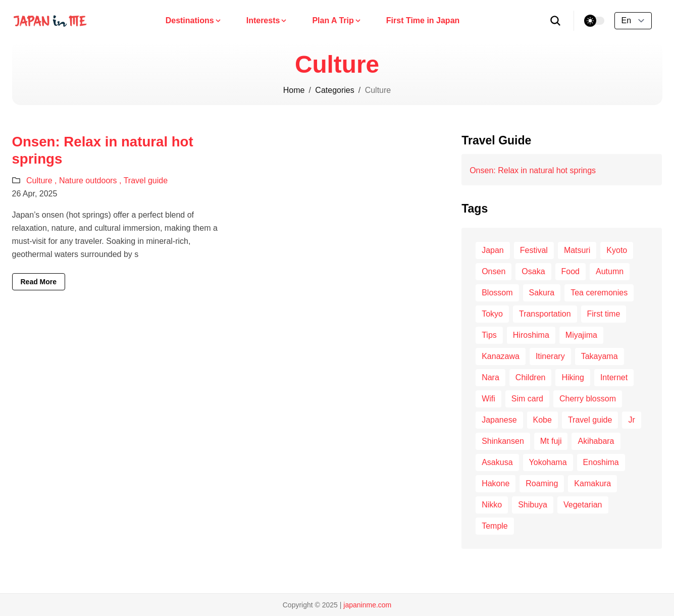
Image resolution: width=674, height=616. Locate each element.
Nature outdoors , (91, 181)
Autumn (610, 271)
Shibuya (533, 505)
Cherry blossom (588, 399)
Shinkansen (503, 441)
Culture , (43, 181)
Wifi (488, 399)
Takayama (600, 356)
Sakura (542, 293)
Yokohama (548, 462)
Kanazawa (501, 356)
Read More (39, 282)
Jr (631, 420)
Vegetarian (583, 505)
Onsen (494, 271)
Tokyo (492, 314)
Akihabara (596, 441)
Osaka (533, 271)
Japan (493, 250)
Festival (534, 250)
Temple (495, 526)
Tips (489, 335)
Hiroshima (531, 335)
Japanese (499, 420)
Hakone (496, 483)
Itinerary (550, 356)
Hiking (573, 377)
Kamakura (592, 483)
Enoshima (601, 462)
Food (571, 271)
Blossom (497, 293)
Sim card (527, 399)
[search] (556, 21)
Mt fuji (551, 441)
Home (294, 90)
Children (531, 377)
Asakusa (497, 462)
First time (604, 314)
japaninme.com (367, 605)
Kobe (542, 420)
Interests (267, 20)
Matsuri (577, 250)
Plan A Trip (337, 20)
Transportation (545, 314)
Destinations (194, 20)
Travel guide (146, 181)
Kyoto (617, 250)
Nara (490, 377)
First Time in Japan (423, 20)
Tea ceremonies (599, 293)
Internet (614, 377)
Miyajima (581, 335)
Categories (334, 90)
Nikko (492, 505)
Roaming (542, 483)
